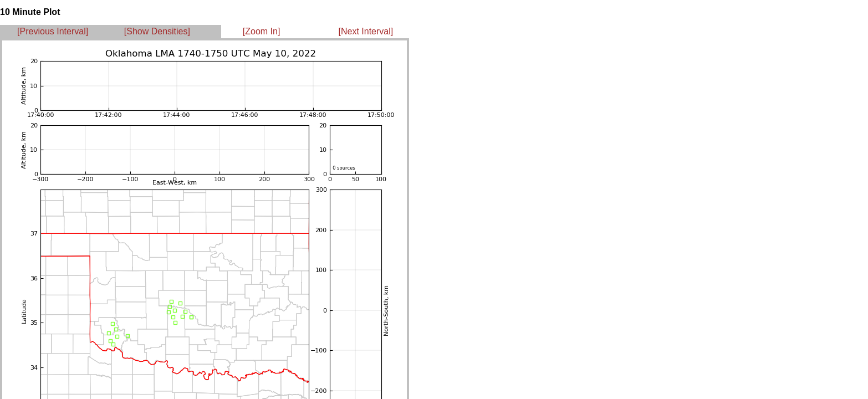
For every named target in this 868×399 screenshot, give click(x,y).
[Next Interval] (366, 31)
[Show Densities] (157, 31)
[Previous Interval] (53, 31)
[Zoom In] (262, 31)
